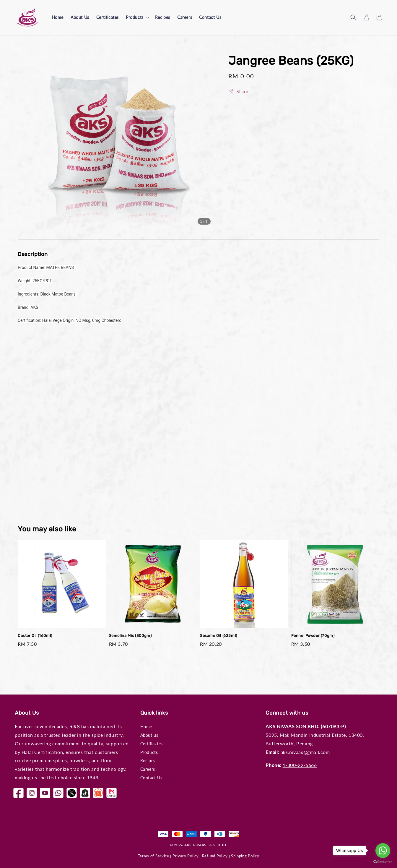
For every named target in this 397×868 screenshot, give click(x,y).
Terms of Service (154, 856)
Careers (185, 17)
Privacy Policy (186, 856)
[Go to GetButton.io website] (383, 862)
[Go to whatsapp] (383, 851)
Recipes (163, 17)
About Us (80, 17)
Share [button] (238, 91)
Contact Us (210, 17)
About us (149, 735)
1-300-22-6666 (300, 765)
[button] (353, 17)
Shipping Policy (245, 856)
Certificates (108, 17)
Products (135, 17)
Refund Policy (215, 856)
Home (58, 17)
